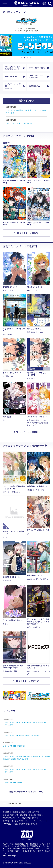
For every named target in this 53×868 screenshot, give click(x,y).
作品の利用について (29, 818)
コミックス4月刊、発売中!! (13, 783)
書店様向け (24, 815)
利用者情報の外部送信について (25, 824)
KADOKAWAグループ (11, 818)
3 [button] (28, 58)
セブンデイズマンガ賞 (13, 86)
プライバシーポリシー (23, 821)
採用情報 (22, 812)
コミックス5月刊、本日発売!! (14, 746)
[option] (26, 45)
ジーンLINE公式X (12, 77)
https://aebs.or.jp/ (9, 856)
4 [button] (31, 58)
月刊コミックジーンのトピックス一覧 (26, 792)
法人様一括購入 (37, 815)
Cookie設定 (7, 824)
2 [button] (25, 58)
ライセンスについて (10, 815)
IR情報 (14, 812)
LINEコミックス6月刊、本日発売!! (19, 123)
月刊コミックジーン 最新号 (26, 233)
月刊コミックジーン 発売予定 (26, 681)
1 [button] (22, 58)
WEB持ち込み (35, 86)
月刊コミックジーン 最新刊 (26, 432)
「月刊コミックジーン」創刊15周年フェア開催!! (21, 736)
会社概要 (6, 812)
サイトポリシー (40, 821)
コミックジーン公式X (13, 68)
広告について (33, 812)
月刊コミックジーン (37, 76)
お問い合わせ (8, 821)
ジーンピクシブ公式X (37, 68)
